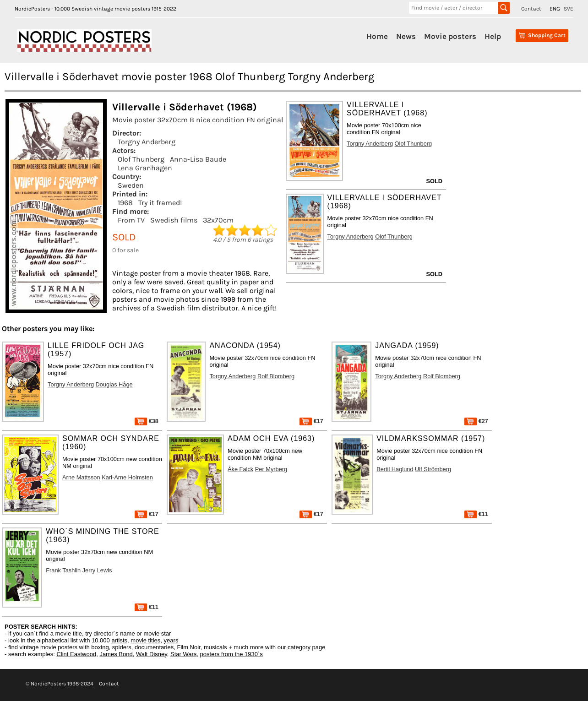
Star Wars (183, 654)
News (406, 36)
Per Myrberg (271, 469)
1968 (125, 203)
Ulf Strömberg (433, 469)
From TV (131, 220)
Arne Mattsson (81, 477)
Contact (531, 9)
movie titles (145, 640)
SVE (569, 9)
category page (306, 647)
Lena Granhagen (145, 168)
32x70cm (218, 220)
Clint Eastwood (76, 654)
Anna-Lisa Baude (198, 159)
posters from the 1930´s (231, 654)
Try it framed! (160, 203)
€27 (476, 421)
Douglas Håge (114, 384)
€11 (476, 514)
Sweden (131, 185)
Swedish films (174, 220)
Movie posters (450, 36)
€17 (311, 421)
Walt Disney (152, 654)
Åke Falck (240, 469)
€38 (147, 421)
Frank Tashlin (63, 570)
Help (493, 36)
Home (377, 36)
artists (119, 640)
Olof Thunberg (141, 159)
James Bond (116, 654)
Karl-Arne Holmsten (127, 477)
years (171, 640)
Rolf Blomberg (276, 376)
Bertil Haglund (395, 469)
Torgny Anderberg (147, 142)
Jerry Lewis (97, 570)
